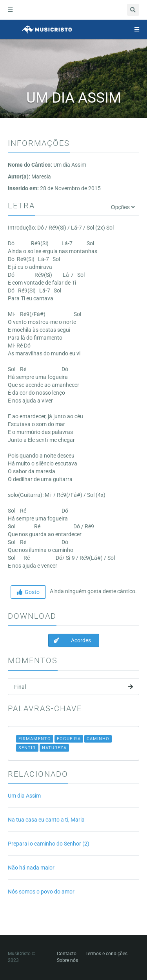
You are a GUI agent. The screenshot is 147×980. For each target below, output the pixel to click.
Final (73, 687)
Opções (123, 207)
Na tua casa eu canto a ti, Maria (46, 820)
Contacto (67, 954)
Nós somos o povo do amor (41, 892)
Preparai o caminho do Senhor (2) (49, 844)
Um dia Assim (24, 796)
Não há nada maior (31, 868)
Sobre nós (67, 960)
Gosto (28, 592)
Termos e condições (106, 954)
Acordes (70, 640)
